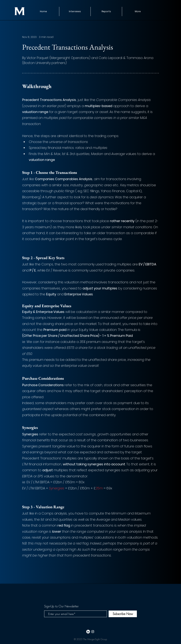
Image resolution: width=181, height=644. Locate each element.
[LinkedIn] (88, 632)
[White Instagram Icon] (93, 632)
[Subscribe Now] (123, 614)
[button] (106, 11)
